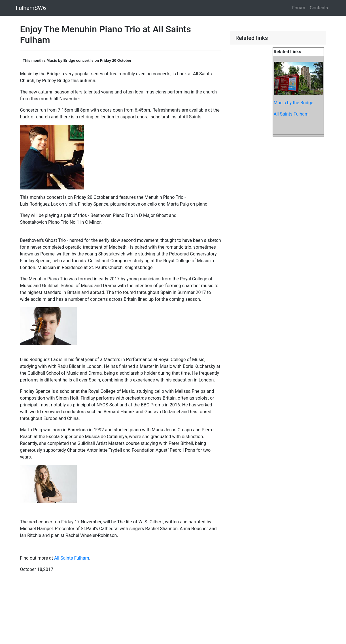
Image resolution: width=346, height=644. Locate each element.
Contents (319, 8)
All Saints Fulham (72, 558)
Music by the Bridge (294, 103)
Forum (299, 8)
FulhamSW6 (31, 8)
